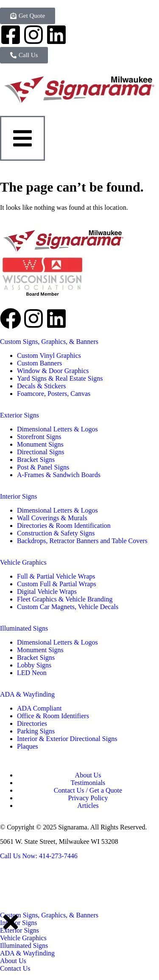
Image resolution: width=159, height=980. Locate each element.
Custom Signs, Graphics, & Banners (49, 342)
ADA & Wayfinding (27, 694)
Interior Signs (19, 496)
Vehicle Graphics (23, 562)
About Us (13, 961)
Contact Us (15, 968)
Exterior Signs (20, 415)
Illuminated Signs (24, 628)
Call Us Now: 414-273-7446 (39, 856)
